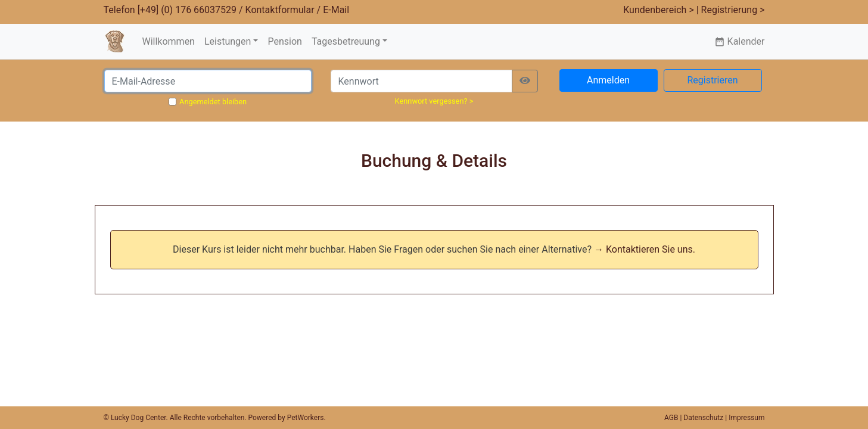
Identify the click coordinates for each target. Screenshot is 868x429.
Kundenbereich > (659, 10)
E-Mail (336, 10)
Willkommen (168, 41)
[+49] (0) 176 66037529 (187, 10)
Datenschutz (703, 418)
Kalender (740, 41)
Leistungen (228, 41)
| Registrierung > (731, 10)
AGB (671, 418)
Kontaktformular (280, 10)
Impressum (746, 418)
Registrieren (712, 80)
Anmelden (608, 80)
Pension (284, 41)
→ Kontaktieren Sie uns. (645, 249)
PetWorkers (306, 418)
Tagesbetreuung (346, 41)
